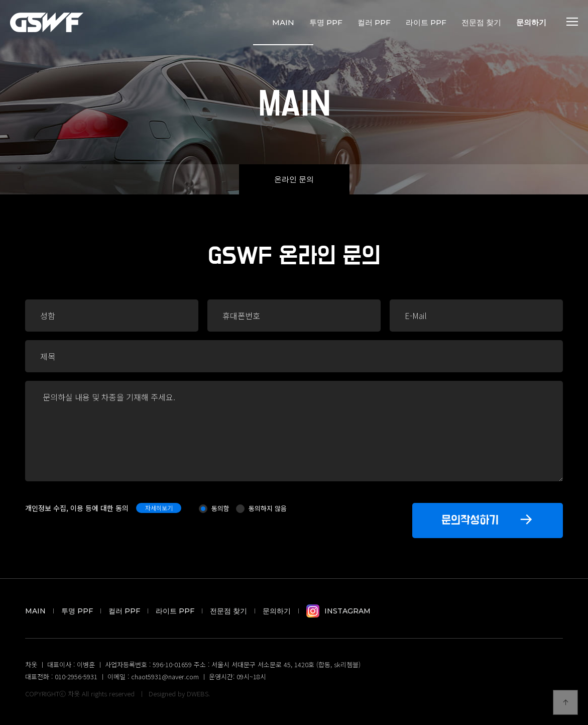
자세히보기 (159, 508)
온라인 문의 (294, 179)
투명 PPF (326, 22)
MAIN (283, 22)
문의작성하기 (488, 519)
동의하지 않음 (268, 508)
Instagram (338, 611)
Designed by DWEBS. (179, 694)
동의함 (220, 508)
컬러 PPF (374, 22)
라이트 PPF (426, 22)
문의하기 (531, 22)
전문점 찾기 (481, 22)
